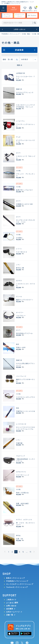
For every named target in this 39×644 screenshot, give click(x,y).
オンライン (7, 16)
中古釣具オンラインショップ (11, 34)
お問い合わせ (11, 606)
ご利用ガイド (11, 600)
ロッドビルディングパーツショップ (20, 584)
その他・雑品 (26, 34)
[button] (2, 29)
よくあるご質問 (12, 603)
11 (30, 552)
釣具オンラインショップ (15, 578)
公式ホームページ (13, 612)
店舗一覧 (10, 615)
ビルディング (19, 16)
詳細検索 (19, 50)
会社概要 (10, 609)
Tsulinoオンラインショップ (17, 587)
